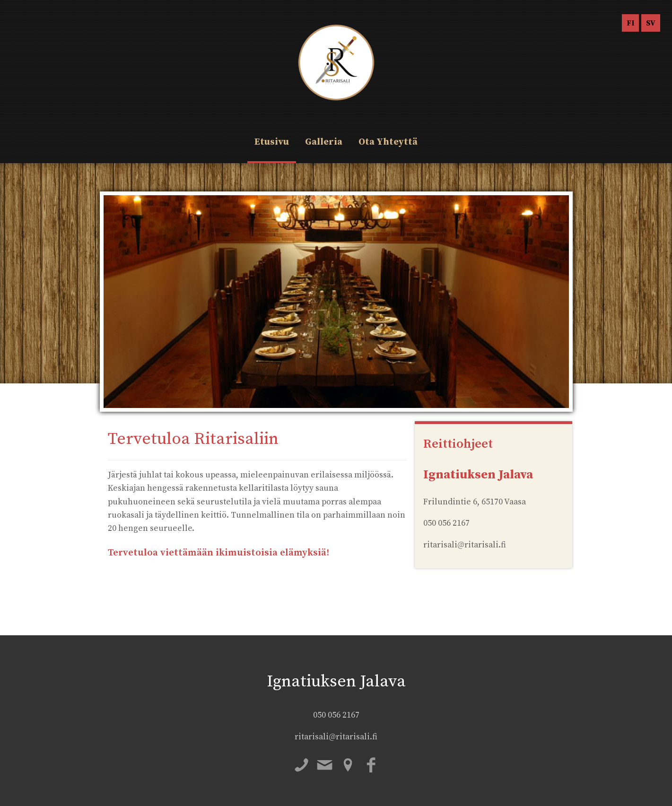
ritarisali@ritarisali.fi (336, 737)
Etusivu (272, 142)
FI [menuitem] (630, 23)
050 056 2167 (336, 715)
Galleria (324, 142)
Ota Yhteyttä (388, 142)
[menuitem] (630, 23)
